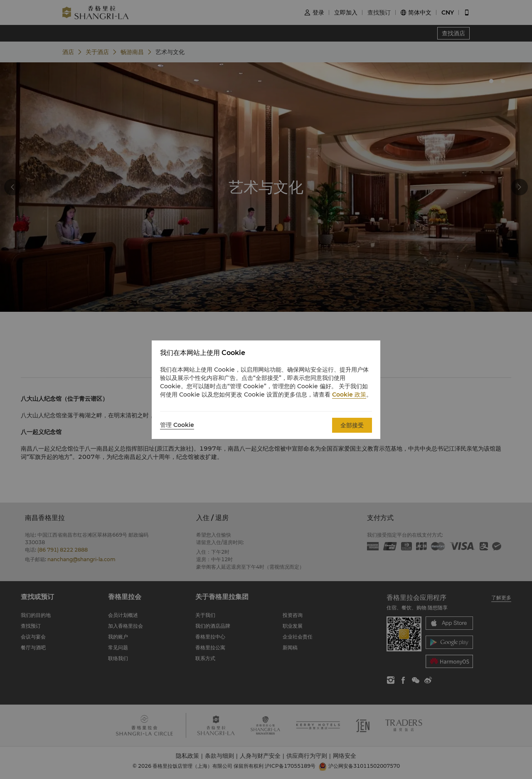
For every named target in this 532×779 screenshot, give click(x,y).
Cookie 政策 (349, 394)
